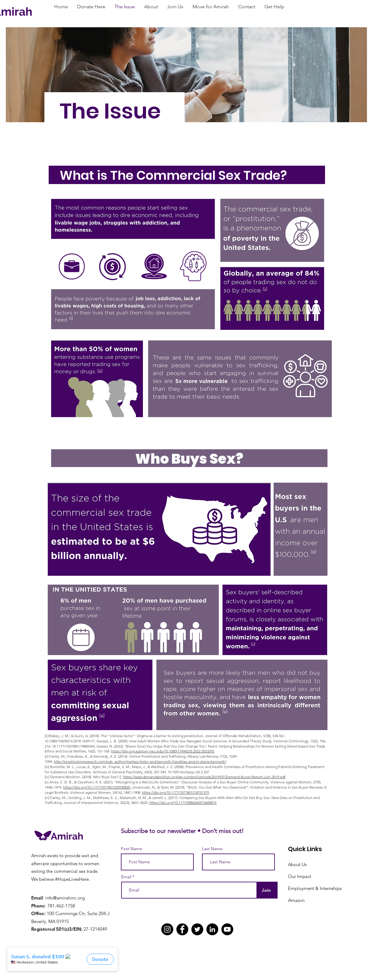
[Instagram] (167, 929)
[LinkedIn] (212, 929)
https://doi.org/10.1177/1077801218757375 (176, 792)
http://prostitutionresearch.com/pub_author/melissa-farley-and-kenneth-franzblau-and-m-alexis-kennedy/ (140, 761)
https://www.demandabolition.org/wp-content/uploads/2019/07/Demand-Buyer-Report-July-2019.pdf (204, 777)
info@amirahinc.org (65, 898)
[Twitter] (197, 929)
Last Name (212, 849)
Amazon (296, 900)
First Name (131, 849)
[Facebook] (182, 929)
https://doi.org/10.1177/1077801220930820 (97, 787)
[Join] (266, 890)
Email (126, 877)
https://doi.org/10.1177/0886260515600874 (183, 803)
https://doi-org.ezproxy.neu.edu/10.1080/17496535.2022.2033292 (163, 751)
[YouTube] (227, 929)
